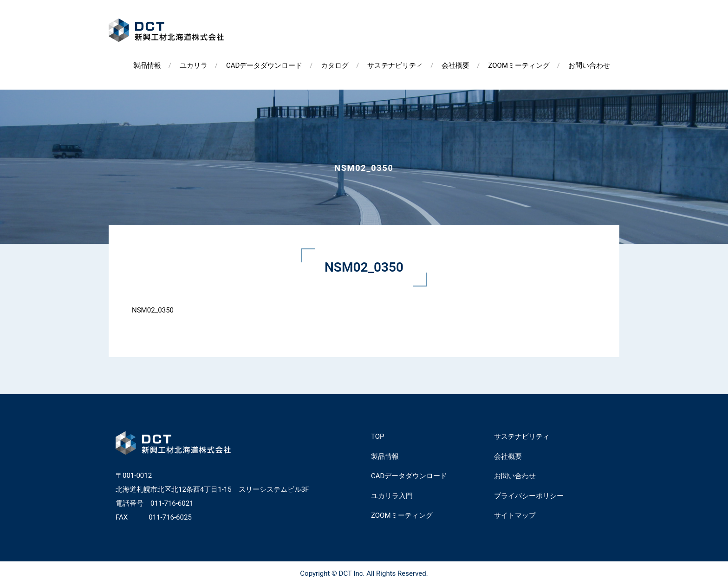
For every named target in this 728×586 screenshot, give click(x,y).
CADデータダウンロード (264, 65)
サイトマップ (515, 515)
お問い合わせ (589, 65)
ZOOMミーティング (519, 65)
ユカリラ (194, 65)
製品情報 (147, 65)
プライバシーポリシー (529, 496)
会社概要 (455, 65)
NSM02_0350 (153, 310)
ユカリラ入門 (392, 496)
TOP (378, 436)
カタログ (335, 65)
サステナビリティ (395, 65)
